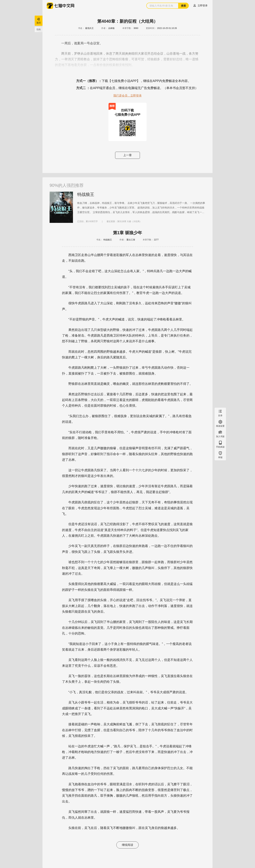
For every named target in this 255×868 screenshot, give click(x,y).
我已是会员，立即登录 (127, 96)
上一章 (127, 155)
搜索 (183, 6)
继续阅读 (127, 845)
